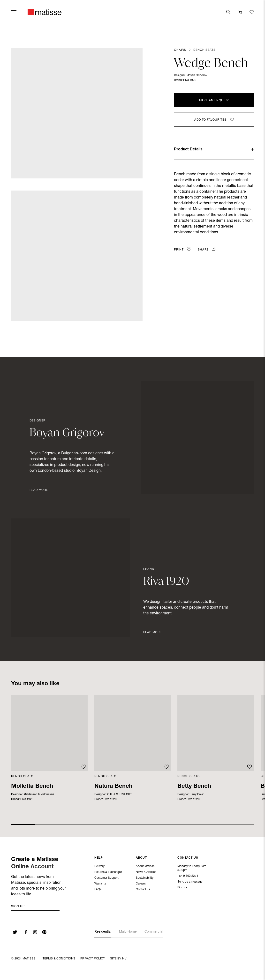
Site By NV (118, 959)
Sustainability (145, 878)
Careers (141, 884)
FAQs (98, 890)
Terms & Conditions (59, 959)
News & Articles (146, 873)
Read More (39, 490)
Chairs (180, 50)
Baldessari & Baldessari (39, 795)
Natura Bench (113, 787)
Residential (103, 932)
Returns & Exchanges (108, 873)
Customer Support (106, 878)
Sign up (18, 906)
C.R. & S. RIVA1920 (120, 795)
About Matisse (145, 867)
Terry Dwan (197, 795)
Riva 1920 (190, 80)
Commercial (154, 932)
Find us (182, 888)
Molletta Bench (32, 787)
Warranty (100, 884)
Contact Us (188, 858)
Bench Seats (204, 50)
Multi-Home (128, 932)
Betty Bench (194, 787)
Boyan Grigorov (197, 75)
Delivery (99, 867)
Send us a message (190, 882)
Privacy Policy (93, 959)
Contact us (143, 890)
